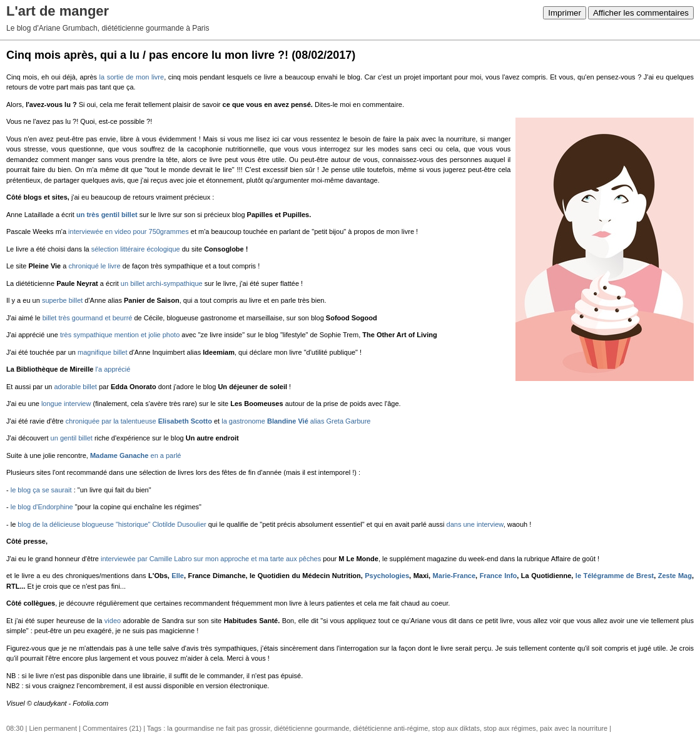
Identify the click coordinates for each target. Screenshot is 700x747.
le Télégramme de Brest (615, 576)
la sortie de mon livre (132, 77)
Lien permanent (53, 728)
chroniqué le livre (94, 266)
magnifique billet (103, 352)
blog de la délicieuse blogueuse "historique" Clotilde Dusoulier (112, 524)
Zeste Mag (675, 576)
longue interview (66, 404)
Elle (178, 576)
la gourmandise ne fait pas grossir (218, 728)
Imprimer (565, 13)
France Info (499, 576)
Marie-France (454, 576)
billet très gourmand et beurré (88, 318)
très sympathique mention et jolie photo (120, 335)
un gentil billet (72, 438)
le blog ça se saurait (41, 490)
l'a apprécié (113, 369)
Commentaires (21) (112, 728)
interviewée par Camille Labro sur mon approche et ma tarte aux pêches (211, 559)
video (114, 621)
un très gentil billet (107, 215)
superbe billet (62, 300)
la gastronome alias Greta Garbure (296, 421)
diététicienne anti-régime (390, 728)
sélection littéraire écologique (136, 249)
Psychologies (387, 576)
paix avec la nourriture (574, 728)
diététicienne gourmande (312, 728)
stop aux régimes (510, 728)
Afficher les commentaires (641, 13)
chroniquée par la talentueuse (139, 421)
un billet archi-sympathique (162, 283)
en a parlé (136, 455)
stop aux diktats (455, 728)
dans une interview (475, 524)
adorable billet (75, 387)
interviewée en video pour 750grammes (129, 231)
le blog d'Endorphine (42, 507)
